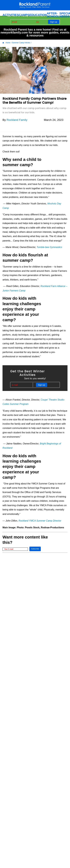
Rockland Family (17, 120)
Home (6, 43)
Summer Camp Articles (21, 43)
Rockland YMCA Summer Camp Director (40, 521)
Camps (24, 15)
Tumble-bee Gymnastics (50, 247)
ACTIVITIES (11, 15)
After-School (53, 15)
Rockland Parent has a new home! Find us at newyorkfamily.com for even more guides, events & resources (35, 32)
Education (38, 15)
